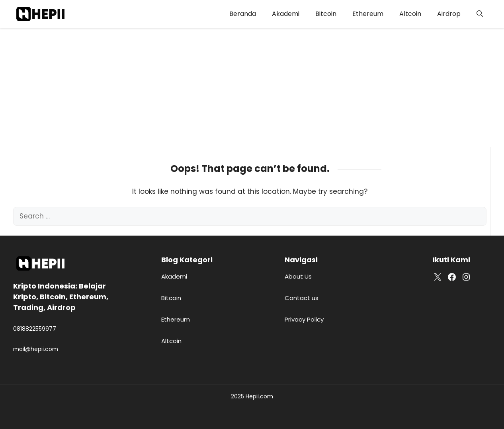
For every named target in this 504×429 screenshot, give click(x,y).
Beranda (243, 14)
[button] (480, 14)
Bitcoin (326, 14)
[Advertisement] (252, 88)
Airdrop (449, 14)
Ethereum (368, 14)
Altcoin (410, 14)
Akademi (286, 14)
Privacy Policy (304, 319)
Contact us (302, 298)
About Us (298, 276)
